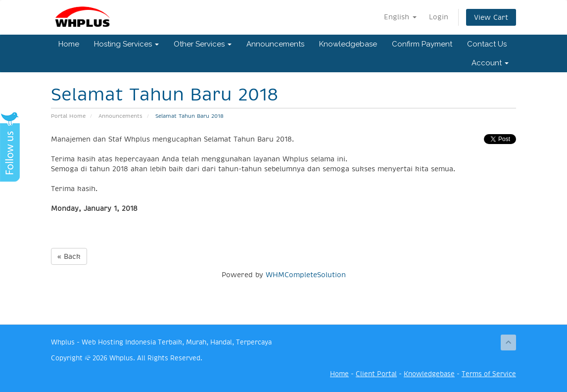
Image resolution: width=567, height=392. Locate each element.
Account (490, 63)
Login (439, 17)
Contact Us (487, 44)
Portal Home (68, 116)
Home (69, 44)
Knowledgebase (348, 44)
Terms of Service (489, 374)
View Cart (491, 17)
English (400, 17)
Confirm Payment (422, 44)
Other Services (203, 44)
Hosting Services (126, 44)
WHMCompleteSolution (306, 275)
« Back (69, 256)
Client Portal (376, 374)
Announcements (275, 44)
